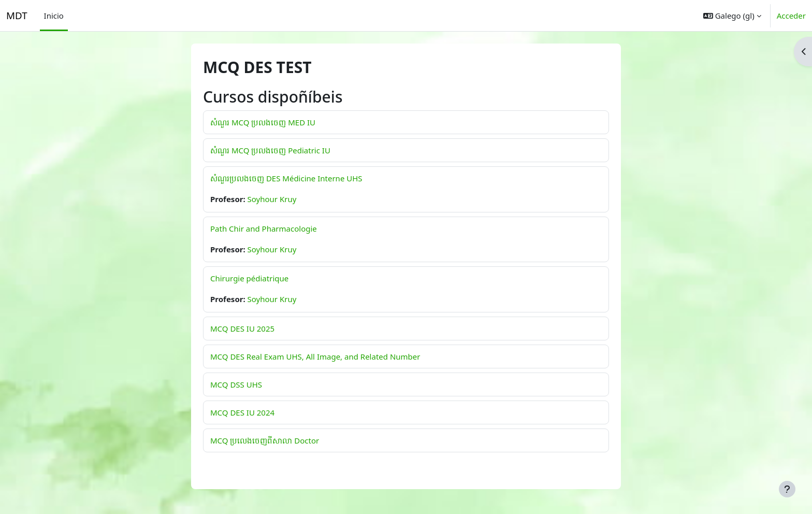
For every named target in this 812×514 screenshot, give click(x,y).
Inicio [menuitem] (54, 16)
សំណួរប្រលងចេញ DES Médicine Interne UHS (286, 178)
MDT (17, 15)
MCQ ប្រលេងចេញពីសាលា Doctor (265, 440)
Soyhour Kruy (272, 199)
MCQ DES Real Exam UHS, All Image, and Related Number (315, 356)
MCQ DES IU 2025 (242, 329)
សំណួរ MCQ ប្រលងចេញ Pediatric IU (270, 150)
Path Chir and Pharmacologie (264, 229)
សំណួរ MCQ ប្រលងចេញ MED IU (263, 122)
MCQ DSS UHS (236, 384)
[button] (732, 16)
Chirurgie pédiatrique (249, 278)
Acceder (791, 16)
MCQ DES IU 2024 (242, 412)
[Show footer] (787, 489)
